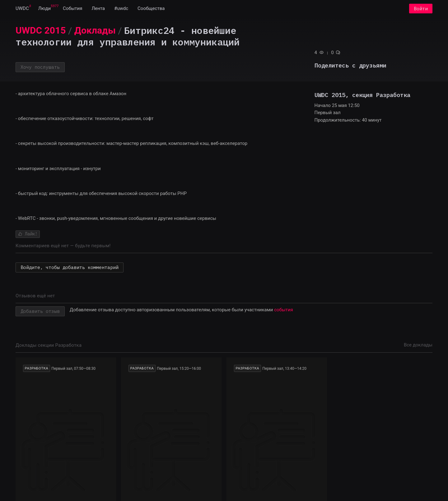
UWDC (22, 9)
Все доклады (418, 345)
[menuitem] (22, 9)
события (283, 310)
